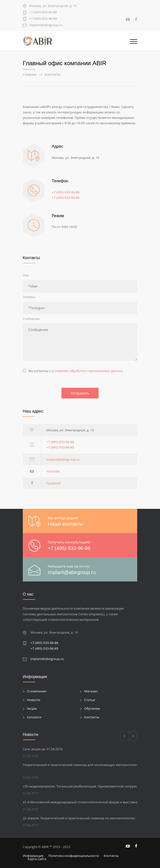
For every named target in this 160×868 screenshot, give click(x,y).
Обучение (92, 708)
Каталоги (34, 717)
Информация (33, 856)
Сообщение (31, 319)
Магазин (91, 691)
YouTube (53, 471)
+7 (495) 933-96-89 (43, 19)
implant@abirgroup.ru (46, 25)
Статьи (90, 700)
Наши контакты (65, 524)
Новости (34, 700)
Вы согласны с (76, 371)
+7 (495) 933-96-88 (43, 12)
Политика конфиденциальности (74, 856)
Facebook (53, 483)
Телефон (29, 297)
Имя (26, 275)
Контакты (92, 717)
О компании (37, 691)
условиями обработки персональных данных (87, 371)
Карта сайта (37, 859)
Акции (32, 708)
